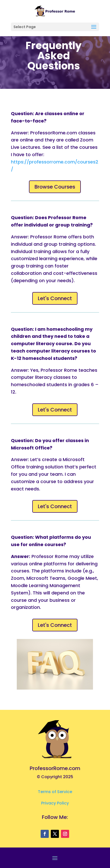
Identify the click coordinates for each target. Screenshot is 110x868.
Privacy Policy (55, 803)
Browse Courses (55, 187)
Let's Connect (55, 298)
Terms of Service (55, 792)
